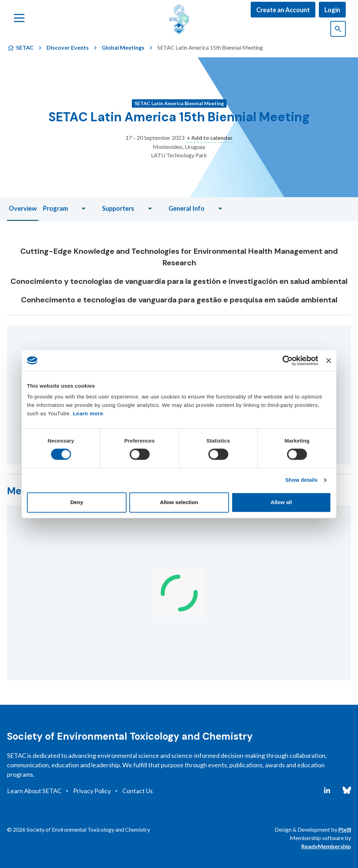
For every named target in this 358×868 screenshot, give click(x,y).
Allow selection (179, 502)
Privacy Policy (92, 791)
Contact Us (138, 791)
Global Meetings (123, 47)
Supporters (118, 208)
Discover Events (68, 47)
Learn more (88, 413)
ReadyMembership (326, 846)
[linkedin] (327, 790)
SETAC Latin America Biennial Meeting (179, 103)
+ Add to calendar (210, 138)
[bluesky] (347, 790)
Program (55, 208)
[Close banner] (329, 360)
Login (332, 10)
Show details (302, 480)
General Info (187, 208)
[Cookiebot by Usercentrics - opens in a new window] (288, 360)
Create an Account (283, 10)
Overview (23, 208)
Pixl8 (345, 829)
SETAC (25, 47)
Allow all (281, 502)
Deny (77, 502)
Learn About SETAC (34, 791)
